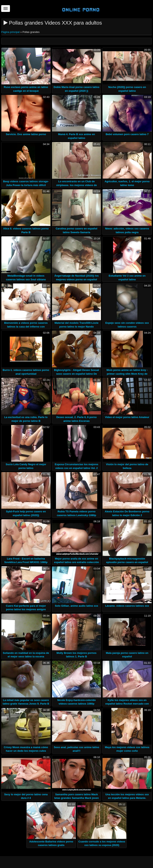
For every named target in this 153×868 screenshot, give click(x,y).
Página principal (11, 32)
